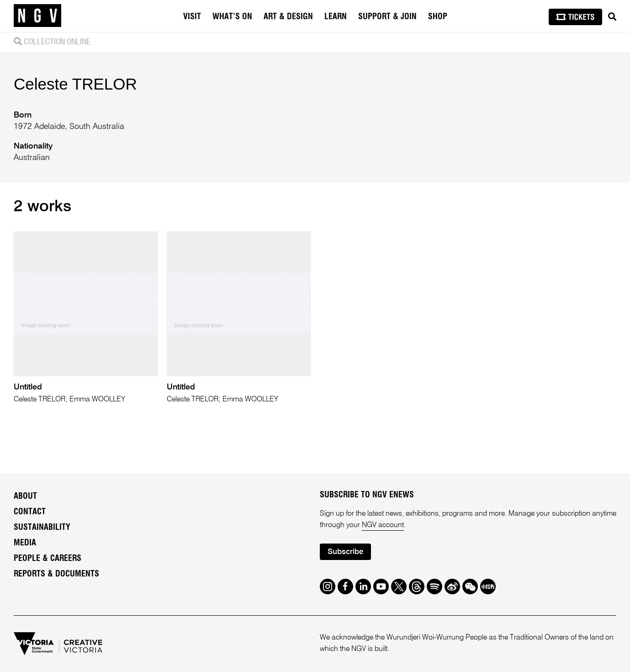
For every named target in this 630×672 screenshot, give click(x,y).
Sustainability (42, 528)
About (25, 496)
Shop (438, 17)
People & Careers (48, 559)
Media (25, 543)
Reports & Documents (56, 574)
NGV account (383, 525)
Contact (30, 512)
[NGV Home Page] (37, 16)
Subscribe (345, 552)
